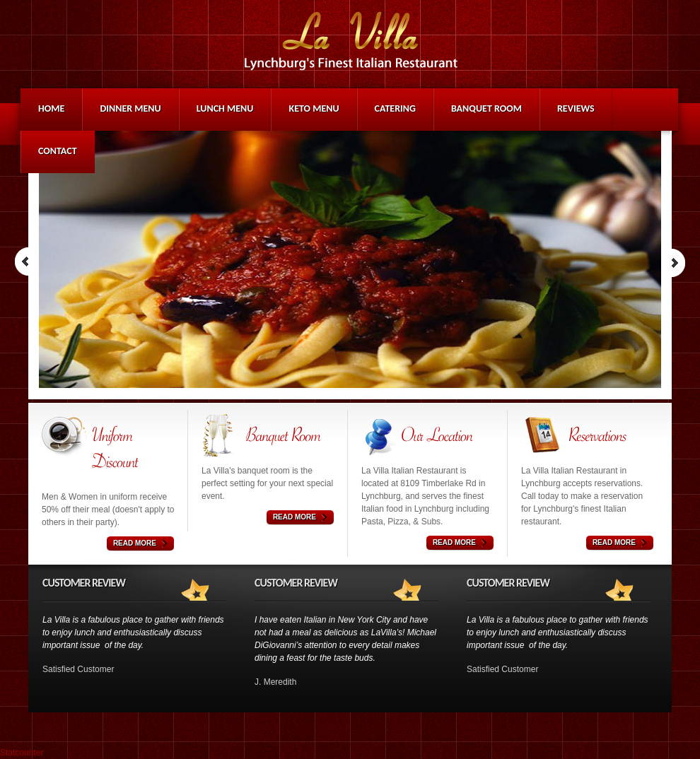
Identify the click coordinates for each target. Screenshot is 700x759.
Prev (26, 262)
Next (674, 262)
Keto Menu (314, 108)
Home (51, 108)
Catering (395, 108)
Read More (135, 543)
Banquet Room (486, 108)
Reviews (576, 108)
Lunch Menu (225, 108)
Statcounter (22, 753)
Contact (58, 151)
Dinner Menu (130, 108)
